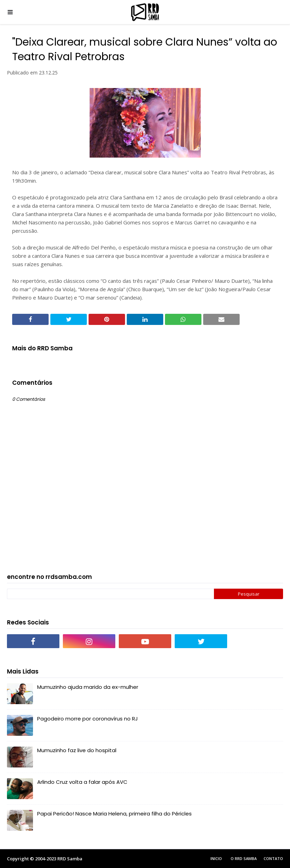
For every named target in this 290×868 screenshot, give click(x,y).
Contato (273, 858)
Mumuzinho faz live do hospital (77, 750)
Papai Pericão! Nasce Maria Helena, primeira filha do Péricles (114, 814)
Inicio (216, 858)
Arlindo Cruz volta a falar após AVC (82, 782)
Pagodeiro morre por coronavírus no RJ (88, 719)
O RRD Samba (244, 858)
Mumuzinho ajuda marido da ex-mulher (88, 687)
